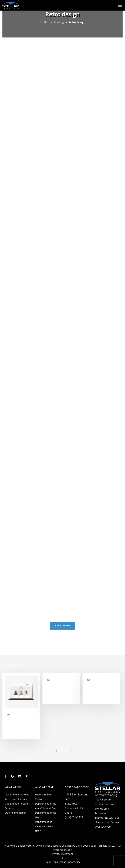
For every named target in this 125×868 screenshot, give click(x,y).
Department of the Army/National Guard (47, 806)
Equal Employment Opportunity (62, 862)
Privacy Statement (63, 854)
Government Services (17, 794)
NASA (38, 831)
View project (15, 732)
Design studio (17, 725)
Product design (98, 690)
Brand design (57, 690)
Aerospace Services (16, 799)
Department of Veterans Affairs (44, 824)
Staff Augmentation (16, 813)
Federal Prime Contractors (43, 797)
